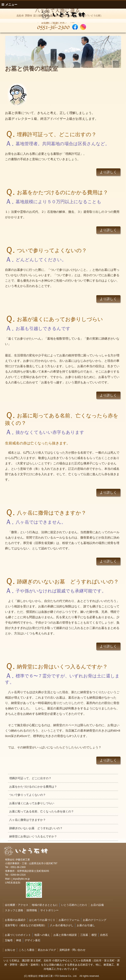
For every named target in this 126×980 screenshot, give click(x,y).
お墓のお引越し (86, 925)
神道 (19, 940)
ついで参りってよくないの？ (27, 795)
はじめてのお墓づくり (42, 920)
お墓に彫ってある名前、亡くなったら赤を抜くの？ (42, 811)
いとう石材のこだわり (74, 905)
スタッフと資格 (14, 910)
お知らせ (10, 950)
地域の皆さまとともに (45, 905)
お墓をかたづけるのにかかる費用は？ (33, 787)
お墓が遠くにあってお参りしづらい (32, 803)
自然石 (104, 935)
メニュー (9, 4)
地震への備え (42, 935)
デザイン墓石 (33, 940)
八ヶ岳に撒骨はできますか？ (27, 820)
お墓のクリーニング (95, 920)
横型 (94, 935)
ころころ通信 (26, 950)
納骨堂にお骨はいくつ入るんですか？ (33, 836)
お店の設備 (97, 905)
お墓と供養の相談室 (65, 935)
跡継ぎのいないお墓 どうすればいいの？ (36, 828)
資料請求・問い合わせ (72, 950)
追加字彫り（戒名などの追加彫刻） (26, 925)
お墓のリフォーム (69, 920)
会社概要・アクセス (17, 905)
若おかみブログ (47, 950)
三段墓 (84, 935)
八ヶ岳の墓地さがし (62, 925)
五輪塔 (9, 940)
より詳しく (108, 172)
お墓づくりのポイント (18, 935)
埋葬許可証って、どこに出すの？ (30, 778)
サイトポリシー (49, 910)
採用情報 (32, 910)
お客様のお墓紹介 (15, 920)
